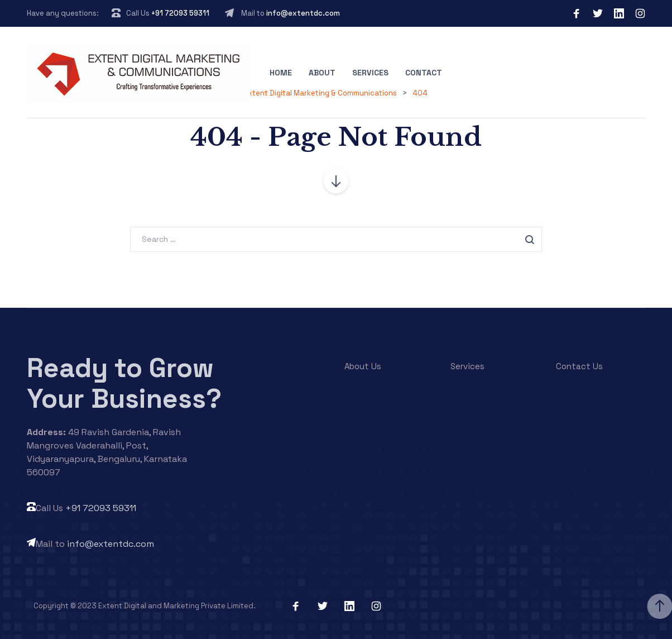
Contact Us (579, 366)
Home (281, 73)
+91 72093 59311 (180, 13)
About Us (363, 366)
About (322, 73)
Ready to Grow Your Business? (124, 383)
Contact (424, 73)
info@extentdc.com (303, 13)
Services (370, 73)
